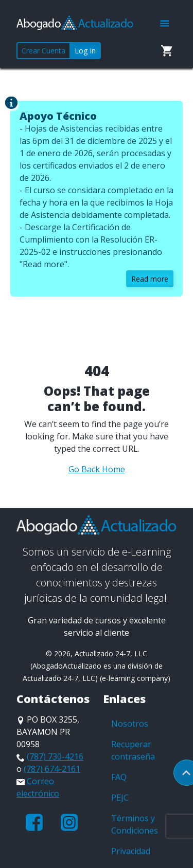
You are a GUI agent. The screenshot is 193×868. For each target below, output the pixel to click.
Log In (85, 51)
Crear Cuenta (43, 51)
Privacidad (131, 851)
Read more (150, 279)
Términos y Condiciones (135, 824)
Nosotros (130, 724)
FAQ (119, 777)
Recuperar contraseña (133, 750)
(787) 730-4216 (55, 756)
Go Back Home (97, 469)
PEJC (120, 798)
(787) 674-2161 (52, 769)
